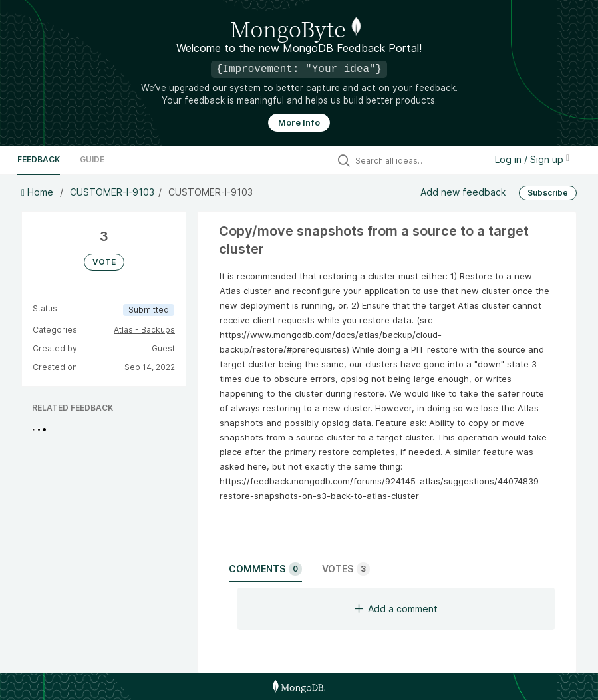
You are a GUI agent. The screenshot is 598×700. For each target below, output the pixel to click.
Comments (265, 569)
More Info (299, 123)
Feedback (39, 159)
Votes (346, 569)
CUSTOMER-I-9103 (112, 192)
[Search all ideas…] (417, 160)
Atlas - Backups (144, 330)
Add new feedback (463, 192)
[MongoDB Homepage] (299, 687)
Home (39, 192)
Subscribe (548, 193)
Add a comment (396, 609)
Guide (92, 159)
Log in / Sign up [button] (532, 159)
